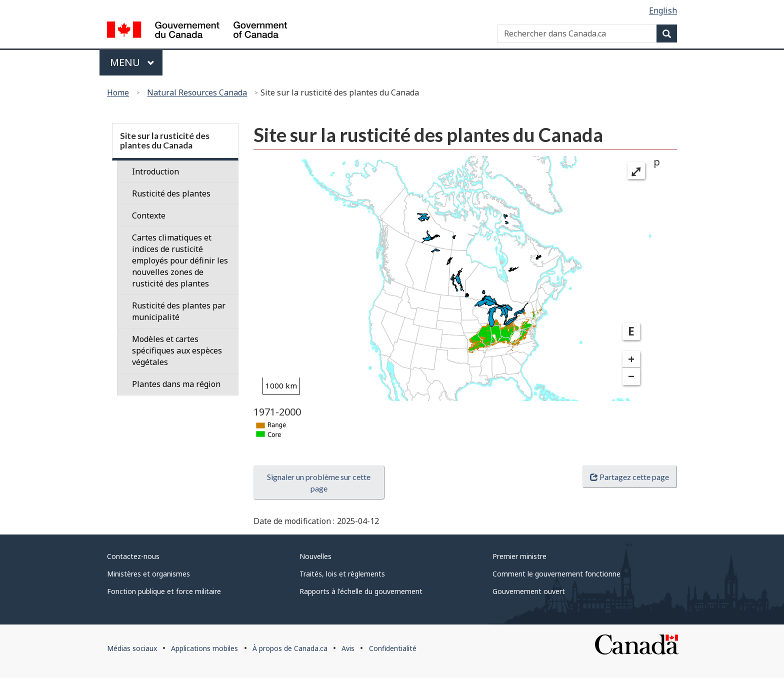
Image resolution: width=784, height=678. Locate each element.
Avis (348, 648)
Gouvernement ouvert (529, 591)
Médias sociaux (132, 648)
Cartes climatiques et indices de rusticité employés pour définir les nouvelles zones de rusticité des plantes (180, 260)
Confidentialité (393, 648)
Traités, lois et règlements (342, 574)
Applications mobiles (204, 648)
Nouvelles (315, 556)
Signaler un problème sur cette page (319, 482)
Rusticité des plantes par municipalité (179, 311)
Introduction (155, 171)
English (663, 10)
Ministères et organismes (148, 574)
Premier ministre (519, 556)
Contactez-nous (133, 556)
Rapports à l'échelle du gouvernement (361, 591)
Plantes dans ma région (176, 384)
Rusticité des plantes (171, 193)
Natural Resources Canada (197, 92)
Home (118, 92)
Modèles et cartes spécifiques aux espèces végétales (177, 350)
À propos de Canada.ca (290, 648)
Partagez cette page (629, 477)
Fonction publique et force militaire (164, 591)
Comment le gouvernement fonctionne (556, 574)
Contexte (149, 215)
